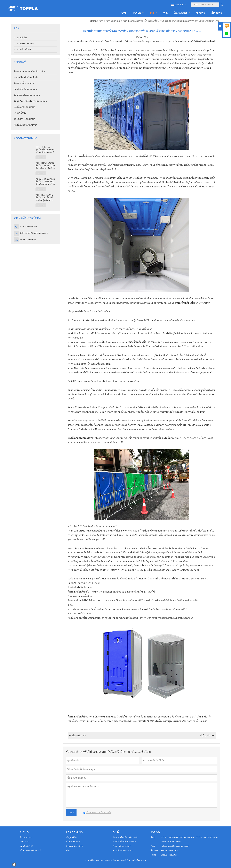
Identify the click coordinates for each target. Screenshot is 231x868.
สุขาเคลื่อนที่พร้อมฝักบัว (26, 77)
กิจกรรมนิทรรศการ (75, 846)
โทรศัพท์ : (155, 850)
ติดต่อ (155, 832)
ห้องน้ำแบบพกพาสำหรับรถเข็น (29, 71)
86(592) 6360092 (28, 240)
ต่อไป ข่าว (207, 735)
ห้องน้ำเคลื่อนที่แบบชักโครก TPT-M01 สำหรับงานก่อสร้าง (45, 182)
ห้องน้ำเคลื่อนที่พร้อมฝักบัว (124, 842)
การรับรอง (25, 842)
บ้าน (93, 21)
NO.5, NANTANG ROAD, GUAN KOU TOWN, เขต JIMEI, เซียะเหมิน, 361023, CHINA (189, 840)
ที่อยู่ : (153, 837)
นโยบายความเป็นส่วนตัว (31, 850)
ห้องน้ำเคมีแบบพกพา (24, 107)
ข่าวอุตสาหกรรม (25, 44)
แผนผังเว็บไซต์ (26, 846)
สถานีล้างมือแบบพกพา (25, 89)
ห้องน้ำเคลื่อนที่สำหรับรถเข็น (125, 837)
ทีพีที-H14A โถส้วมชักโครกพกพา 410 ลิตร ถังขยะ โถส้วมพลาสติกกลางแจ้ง (45, 166)
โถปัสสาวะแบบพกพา (24, 119)
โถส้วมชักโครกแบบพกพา (27, 95)
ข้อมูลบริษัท (71, 837)
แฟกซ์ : (154, 855)
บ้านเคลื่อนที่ (20, 113)
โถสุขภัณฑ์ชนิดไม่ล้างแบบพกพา (30, 101)
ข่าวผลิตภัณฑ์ (113, 21)
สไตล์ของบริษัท (73, 842)
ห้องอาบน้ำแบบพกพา (25, 83)
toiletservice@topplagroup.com (34, 233)
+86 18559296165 (28, 227)
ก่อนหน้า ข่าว (78, 736)
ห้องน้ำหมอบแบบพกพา (25, 125)
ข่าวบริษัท (22, 38)
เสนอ (71, 813)
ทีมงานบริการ (26, 837)
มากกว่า (41, 157)
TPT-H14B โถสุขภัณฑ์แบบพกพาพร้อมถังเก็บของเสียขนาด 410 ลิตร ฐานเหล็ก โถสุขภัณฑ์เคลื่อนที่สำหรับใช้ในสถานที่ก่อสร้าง (46, 150)
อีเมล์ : (154, 846)
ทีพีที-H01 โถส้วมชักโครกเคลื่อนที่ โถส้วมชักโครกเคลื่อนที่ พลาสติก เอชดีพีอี (46, 198)
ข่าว (101, 21)
